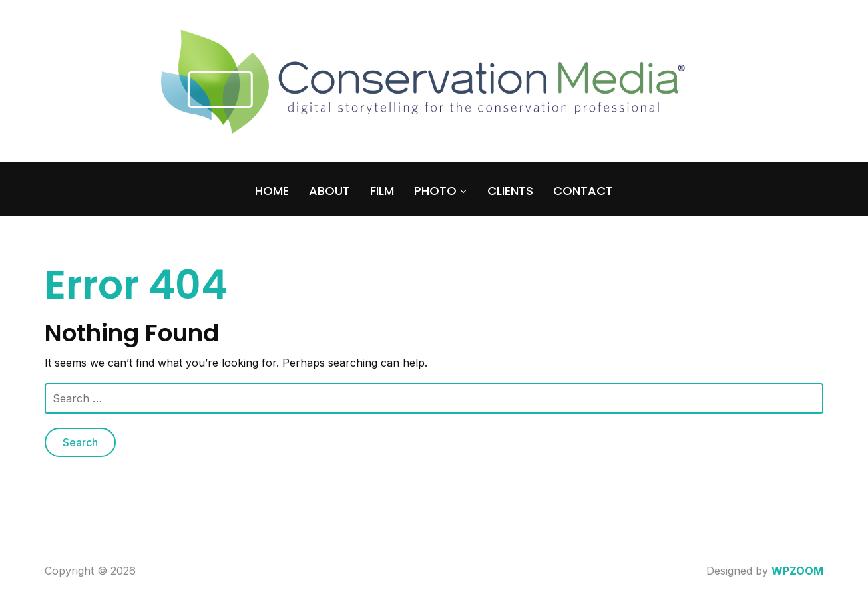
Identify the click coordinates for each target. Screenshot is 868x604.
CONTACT (583, 191)
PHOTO (435, 191)
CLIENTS (510, 191)
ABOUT (329, 191)
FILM (382, 191)
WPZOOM (797, 571)
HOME (272, 191)
